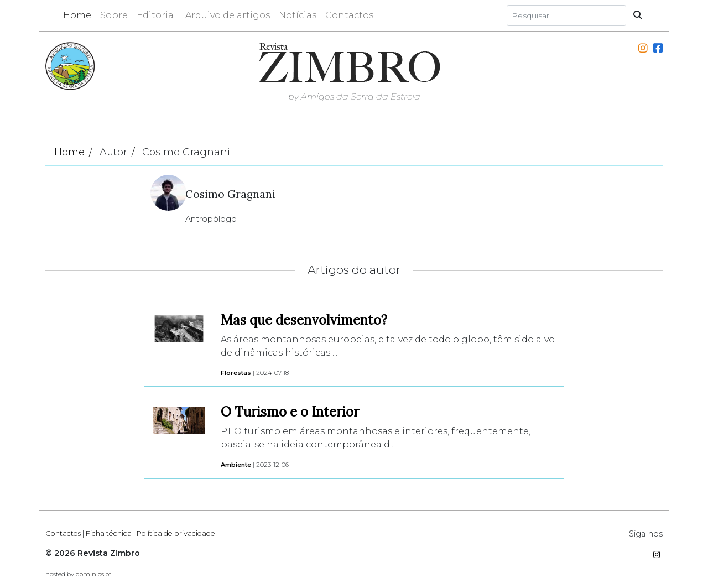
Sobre (114, 15)
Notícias (298, 15)
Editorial (157, 15)
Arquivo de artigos (228, 15)
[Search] (566, 15)
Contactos (349, 15)
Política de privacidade (176, 534)
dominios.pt (93, 574)
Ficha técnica (109, 534)
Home (77, 15)
